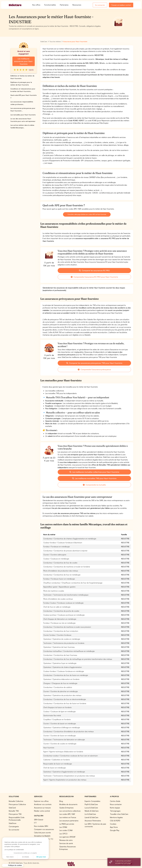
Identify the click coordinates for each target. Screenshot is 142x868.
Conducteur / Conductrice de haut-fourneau (60, 655)
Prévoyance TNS (15, 814)
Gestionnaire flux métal (52, 715)
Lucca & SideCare (91, 808)
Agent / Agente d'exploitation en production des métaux (65, 780)
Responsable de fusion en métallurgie (58, 764)
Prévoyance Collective (17, 804)
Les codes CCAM (66, 830)
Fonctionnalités (50, 5)
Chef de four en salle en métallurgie (57, 607)
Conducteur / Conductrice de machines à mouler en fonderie (67, 567)
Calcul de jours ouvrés (42, 833)
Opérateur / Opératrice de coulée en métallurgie (62, 639)
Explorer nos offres (41, 801)
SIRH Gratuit (39, 820)
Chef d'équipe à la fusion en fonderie (57, 707)
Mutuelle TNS (14, 811)
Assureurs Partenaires (93, 821)
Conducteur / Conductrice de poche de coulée (61, 611)
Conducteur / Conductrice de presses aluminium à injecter (65, 551)
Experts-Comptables (92, 801)
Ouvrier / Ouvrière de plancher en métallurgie (61, 691)
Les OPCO (63, 834)
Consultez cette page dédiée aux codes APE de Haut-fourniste (87, 214)
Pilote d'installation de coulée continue (58, 599)
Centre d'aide (115, 801)
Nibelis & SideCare (92, 811)
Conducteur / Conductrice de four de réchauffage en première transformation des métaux (78, 659)
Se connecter (100, 5)
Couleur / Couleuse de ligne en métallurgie (59, 711)
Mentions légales (116, 817)
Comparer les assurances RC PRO (94, 271)
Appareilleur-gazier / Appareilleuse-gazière (59, 587)
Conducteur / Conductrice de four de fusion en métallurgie (66, 675)
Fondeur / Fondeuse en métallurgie (57, 547)
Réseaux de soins (66, 840)
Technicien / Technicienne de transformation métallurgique (66, 595)
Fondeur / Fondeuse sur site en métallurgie (59, 623)
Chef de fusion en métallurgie (55, 768)
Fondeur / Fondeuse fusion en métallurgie (59, 579)
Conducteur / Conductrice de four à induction (61, 631)
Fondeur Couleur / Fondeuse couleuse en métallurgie (63, 603)
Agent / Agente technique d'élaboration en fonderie (63, 752)
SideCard (12, 808)
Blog (61, 801)
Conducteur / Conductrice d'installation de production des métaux (68, 731)
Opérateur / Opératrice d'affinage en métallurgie (62, 727)
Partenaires (64, 5)
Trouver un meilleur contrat (121, 5)
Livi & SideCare (90, 814)
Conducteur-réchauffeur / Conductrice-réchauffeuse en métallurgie (69, 651)
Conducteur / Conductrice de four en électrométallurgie (65, 699)
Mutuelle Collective (16, 801)
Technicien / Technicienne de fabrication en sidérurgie (64, 740)
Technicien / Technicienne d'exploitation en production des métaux (69, 776)
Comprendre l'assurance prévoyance (94, 369)
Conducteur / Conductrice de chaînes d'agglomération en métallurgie (70, 539)
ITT (35, 823)
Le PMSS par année (67, 824)
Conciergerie (14, 826)
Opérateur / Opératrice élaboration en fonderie (61, 679)
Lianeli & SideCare (91, 817)
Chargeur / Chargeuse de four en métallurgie (60, 683)
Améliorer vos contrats (43, 804)
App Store (114, 827)
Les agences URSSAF (67, 837)
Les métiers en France (68, 817)
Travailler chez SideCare (119, 814)
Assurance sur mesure (42, 808)
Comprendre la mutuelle (94, 485)
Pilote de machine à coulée (54, 591)
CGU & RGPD (115, 821)
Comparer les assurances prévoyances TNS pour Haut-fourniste (94, 363)
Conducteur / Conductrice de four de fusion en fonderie (65, 703)
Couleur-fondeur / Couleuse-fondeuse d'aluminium (63, 543)
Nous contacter (116, 804)
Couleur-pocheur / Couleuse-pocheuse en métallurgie (64, 615)
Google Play (115, 830)
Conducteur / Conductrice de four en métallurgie (62, 575)
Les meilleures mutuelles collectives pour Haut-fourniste (94, 472)
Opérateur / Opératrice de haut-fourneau (59, 647)
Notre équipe (115, 808)
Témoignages (115, 811)
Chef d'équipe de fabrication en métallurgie (60, 619)
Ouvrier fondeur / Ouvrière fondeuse (57, 635)
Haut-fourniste (49, 748)
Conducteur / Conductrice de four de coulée (60, 563)
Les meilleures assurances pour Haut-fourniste (24, 61)
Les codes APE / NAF (67, 814)
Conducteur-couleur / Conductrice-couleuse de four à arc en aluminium (71, 756)
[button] (13, 865)
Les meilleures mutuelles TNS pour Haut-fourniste (94, 478)
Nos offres (36, 5)
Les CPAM (63, 827)
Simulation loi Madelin (42, 836)
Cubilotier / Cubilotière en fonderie (57, 760)
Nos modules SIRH (41, 826)
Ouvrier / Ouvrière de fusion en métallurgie (60, 736)
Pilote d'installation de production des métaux (61, 571)
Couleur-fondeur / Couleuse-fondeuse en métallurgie (64, 671)
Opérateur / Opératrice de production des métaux (62, 695)
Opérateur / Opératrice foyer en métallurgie (60, 663)
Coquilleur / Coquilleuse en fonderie (57, 719)
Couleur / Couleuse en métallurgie (56, 559)
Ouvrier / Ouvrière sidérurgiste (55, 555)
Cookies (113, 824)
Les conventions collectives (70, 811)
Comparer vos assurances (44, 829)
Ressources (77, 5)
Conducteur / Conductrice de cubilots (58, 687)
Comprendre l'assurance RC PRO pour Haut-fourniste (94, 277)
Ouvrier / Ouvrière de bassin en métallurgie (60, 724)
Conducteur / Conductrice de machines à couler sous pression (67, 627)
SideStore (13, 823)
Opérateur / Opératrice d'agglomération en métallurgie (64, 772)
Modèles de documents (68, 804)
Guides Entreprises (66, 808)
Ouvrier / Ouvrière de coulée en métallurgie (60, 744)
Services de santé (66, 843)
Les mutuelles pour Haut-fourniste (23, 115)
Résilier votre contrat (42, 811)
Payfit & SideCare (91, 804)
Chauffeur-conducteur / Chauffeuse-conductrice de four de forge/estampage (73, 583)
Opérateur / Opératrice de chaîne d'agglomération (63, 667)
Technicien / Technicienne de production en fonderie (64, 643)
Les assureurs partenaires (69, 821)
